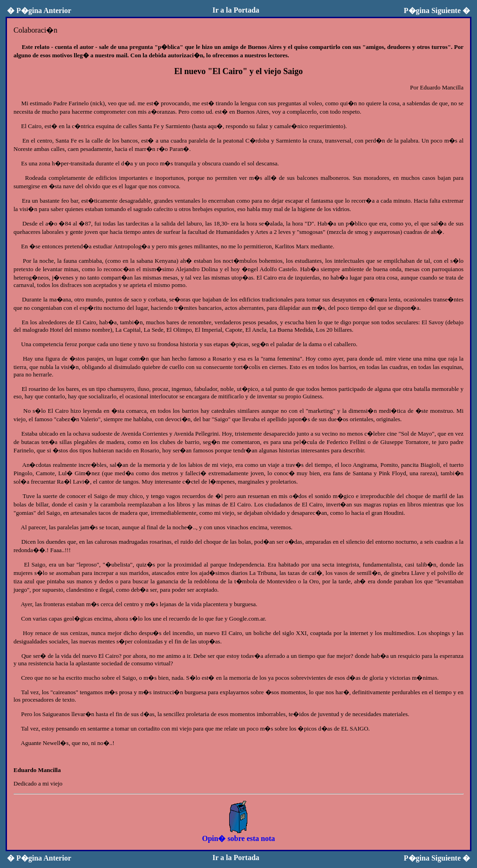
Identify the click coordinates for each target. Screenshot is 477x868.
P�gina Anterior (39, 10)
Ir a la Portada (236, 10)
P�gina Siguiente (437, 10)
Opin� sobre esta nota (239, 834)
